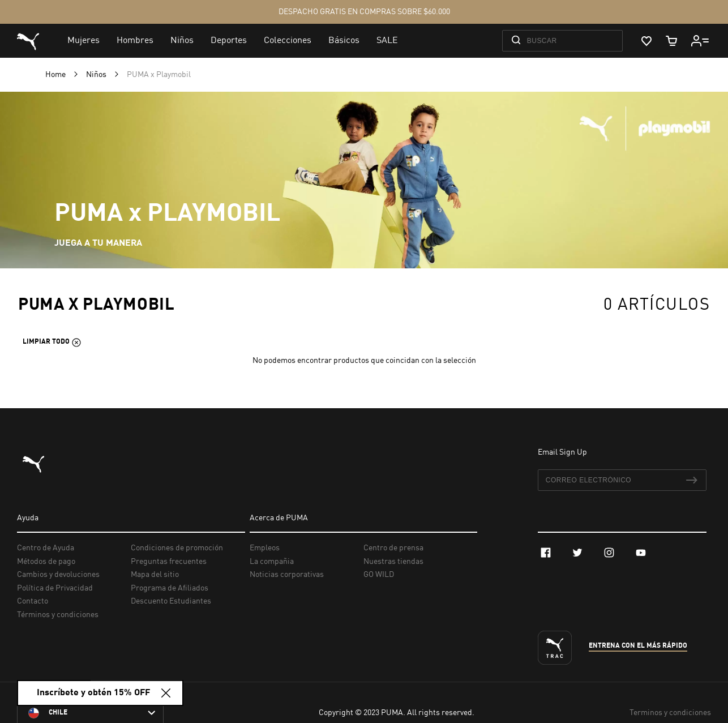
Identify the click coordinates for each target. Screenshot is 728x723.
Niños (97, 75)
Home (56, 75)
